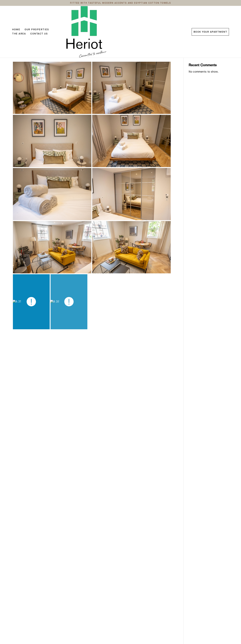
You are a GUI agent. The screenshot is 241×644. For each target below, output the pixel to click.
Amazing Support (25, 50)
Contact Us (80, 18)
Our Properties (37, 18)
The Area (60, 18)
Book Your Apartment (210, 18)
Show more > (21, 624)
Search (223, 44)
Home (16, 18)
